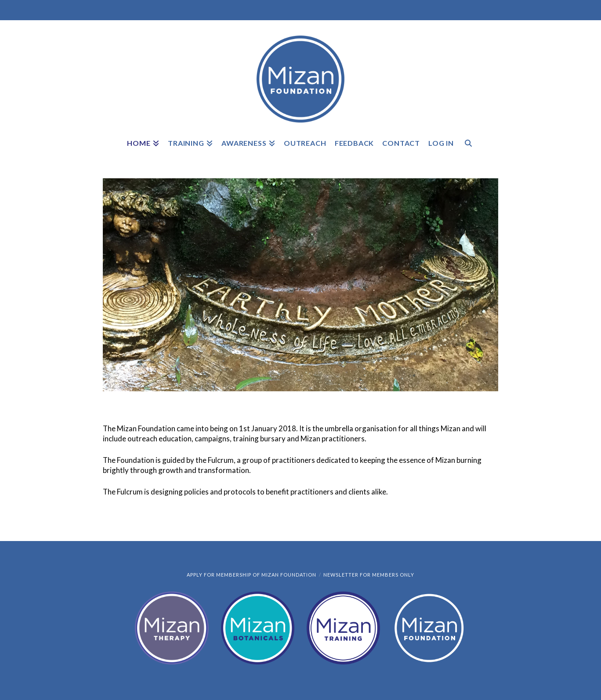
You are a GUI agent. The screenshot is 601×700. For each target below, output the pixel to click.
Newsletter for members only (369, 575)
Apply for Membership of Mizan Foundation (252, 575)
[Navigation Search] (468, 149)
